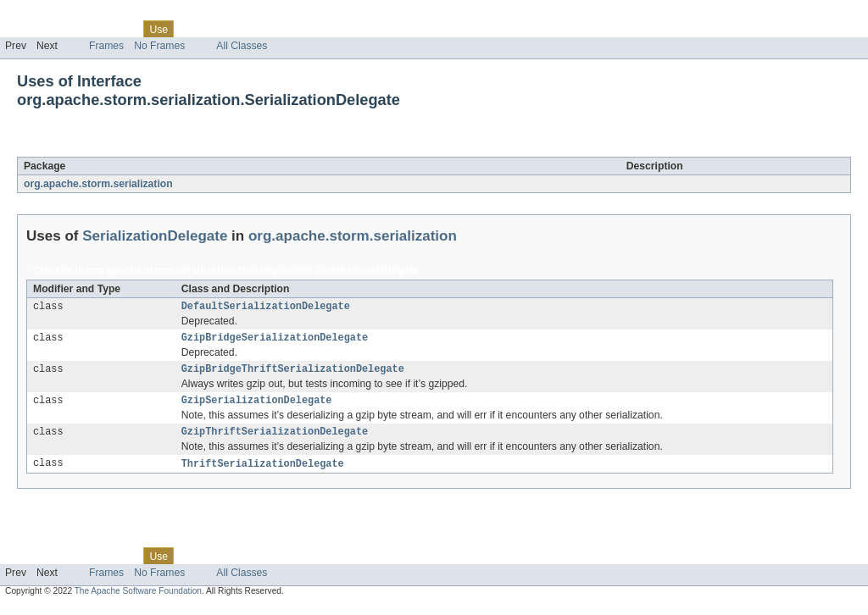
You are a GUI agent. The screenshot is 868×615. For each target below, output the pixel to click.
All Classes (242, 46)
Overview (27, 29)
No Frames (159, 46)
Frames (106, 46)
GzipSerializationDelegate (257, 407)
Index (290, 29)
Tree (194, 29)
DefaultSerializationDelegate (266, 307)
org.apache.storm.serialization (98, 184)
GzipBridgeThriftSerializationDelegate (293, 374)
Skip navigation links (47, 14)
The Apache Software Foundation (138, 600)
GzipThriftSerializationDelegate (275, 440)
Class (121, 29)
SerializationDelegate (168, 147)
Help (323, 29)
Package (78, 29)
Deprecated (241, 29)
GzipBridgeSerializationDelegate (275, 341)
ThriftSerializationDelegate (263, 473)
